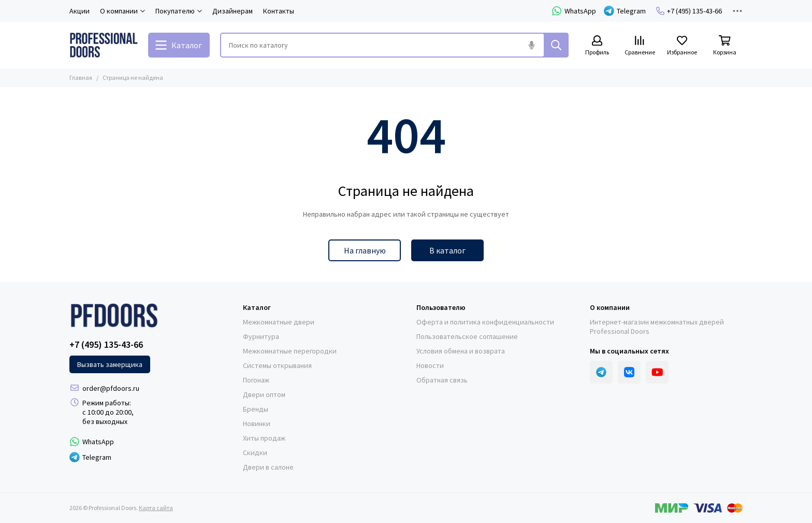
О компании (610, 307)
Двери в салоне (268, 467)
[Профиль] (597, 46)
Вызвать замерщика (110, 364)
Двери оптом (264, 394)
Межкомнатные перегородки (290, 351)
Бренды (256, 409)
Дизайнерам (233, 11)
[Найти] (556, 45)
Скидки (255, 453)
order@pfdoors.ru (111, 388)
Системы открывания (277, 365)
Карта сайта (156, 508)
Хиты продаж (264, 438)
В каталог (447, 250)
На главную (365, 250)
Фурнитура (261, 336)
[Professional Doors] (104, 45)
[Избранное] (682, 46)
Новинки (257, 423)
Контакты (279, 11)
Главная (81, 77)
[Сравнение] (640, 46)
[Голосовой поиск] (531, 45)
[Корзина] (724, 46)
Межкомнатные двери (279, 322)
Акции (79, 11)
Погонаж (256, 380)
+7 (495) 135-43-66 (689, 11)
